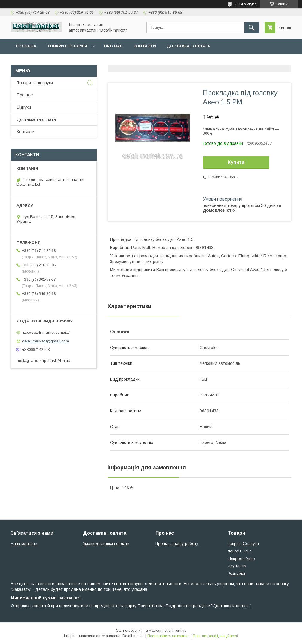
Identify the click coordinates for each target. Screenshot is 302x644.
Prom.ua (179, 631)
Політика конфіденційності (215, 636)
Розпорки (236, 573)
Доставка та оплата (36, 119)
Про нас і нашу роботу (177, 544)
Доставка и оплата (231, 606)
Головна (26, 46)
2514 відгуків (246, 4)
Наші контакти (24, 544)
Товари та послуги (35, 83)
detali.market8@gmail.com (46, 341)
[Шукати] (252, 27)
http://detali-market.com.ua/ (46, 332)
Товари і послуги (67, 46)
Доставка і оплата (188, 46)
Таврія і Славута (243, 544)
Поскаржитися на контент (169, 636)
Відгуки (24, 107)
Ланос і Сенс (240, 551)
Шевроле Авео (241, 558)
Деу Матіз (237, 566)
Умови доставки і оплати (106, 544)
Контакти (145, 46)
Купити (236, 162)
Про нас (113, 46)
